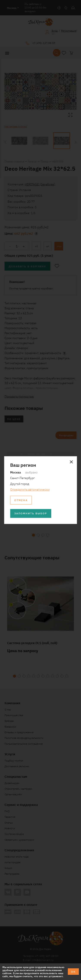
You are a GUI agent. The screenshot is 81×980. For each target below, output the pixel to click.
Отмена (21, 500)
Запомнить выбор (31, 513)
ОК (73, 971)
